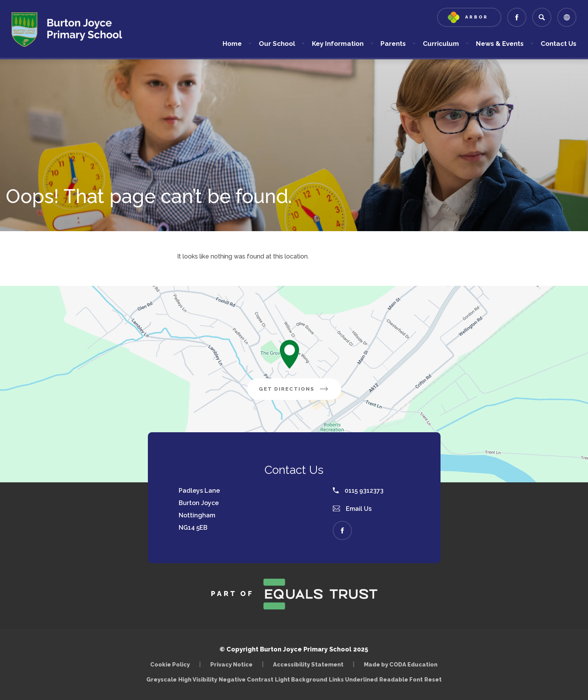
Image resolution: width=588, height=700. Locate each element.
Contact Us (559, 44)
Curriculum (441, 44)
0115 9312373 (358, 491)
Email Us (352, 509)
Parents (393, 44)
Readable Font (401, 679)
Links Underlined (353, 679)
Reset (433, 679)
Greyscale (162, 679)
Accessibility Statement (308, 664)
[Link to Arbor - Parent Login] (469, 17)
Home (232, 44)
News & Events (500, 44)
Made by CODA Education (401, 664)
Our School (277, 44)
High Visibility (198, 679)
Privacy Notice (231, 664)
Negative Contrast (246, 679)
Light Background (301, 679)
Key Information (338, 44)
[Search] (542, 17)
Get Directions (294, 389)
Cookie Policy (170, 664)
